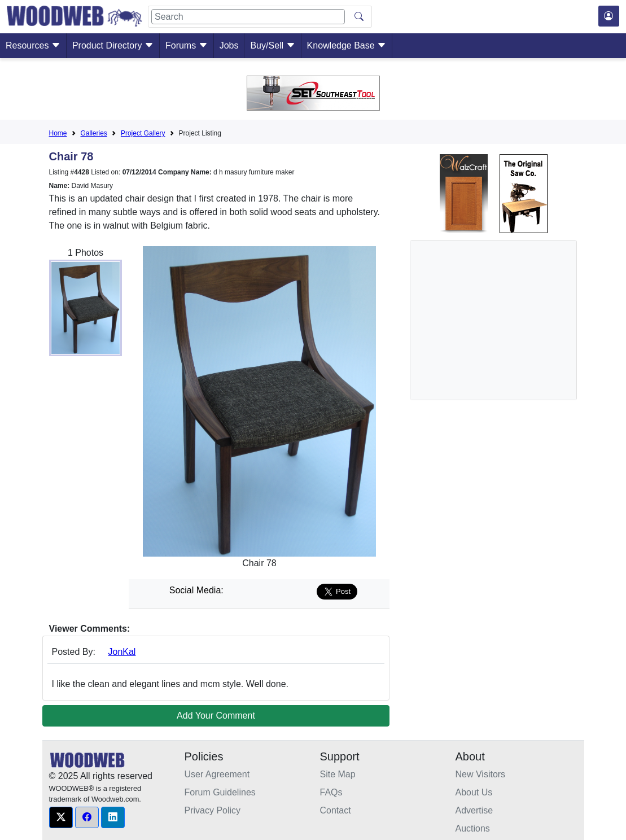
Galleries (94, 133)
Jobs (229, 45)
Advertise (474, 810)
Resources (33, 45)
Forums (187, 45)
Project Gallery (143, 133)
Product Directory (113, 45)
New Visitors (481, 774)
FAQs (331, 792)
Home (58, 133)
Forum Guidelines (220, 792)
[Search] (248, 17)
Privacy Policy (213, 810)
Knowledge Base (347, 45)
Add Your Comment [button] (216, 716)
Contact (336, 810)
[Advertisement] (504, 320)
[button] (61, 817)
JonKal (122, 652)
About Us (474, 792)
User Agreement (217, 774)
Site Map (338, 774)
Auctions (473, 828)
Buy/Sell (272, 45)
